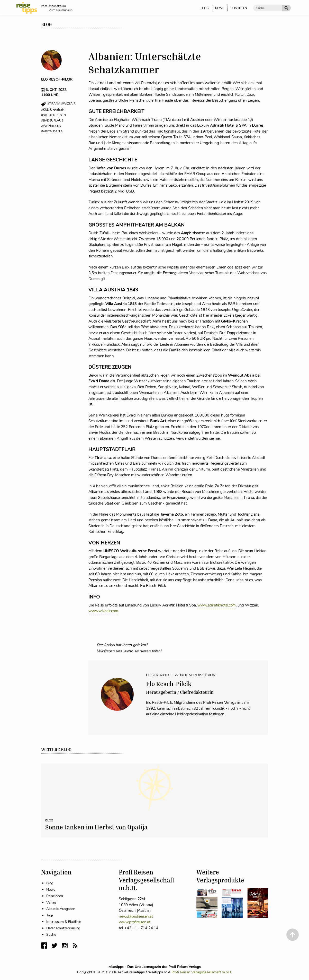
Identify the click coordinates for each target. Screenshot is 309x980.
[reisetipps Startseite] (29, 8)
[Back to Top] (293, 935)
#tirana (54, 104)
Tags (50, 915)
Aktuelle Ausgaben (61, 909)
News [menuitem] (220, 8)
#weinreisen (51, 126)
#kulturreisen (53, 110)
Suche (51, 935)
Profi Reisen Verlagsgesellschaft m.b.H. (202, 972)
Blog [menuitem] (205, 8)
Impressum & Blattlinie (64, 922)
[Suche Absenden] (286, 8)
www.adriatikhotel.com (217, 605)
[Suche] (268, 8)
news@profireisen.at (136, 916)
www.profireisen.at (135, 922)
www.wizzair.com (103, 611)
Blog (46, 24)
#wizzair (68, 104)
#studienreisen (53, 115)
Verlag (51, 902)
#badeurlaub (52, 120)
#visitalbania (52, 131)
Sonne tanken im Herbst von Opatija (96, 827)
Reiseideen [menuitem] (239, 8)
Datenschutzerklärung (63, 928)
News (51, 890)
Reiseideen (55, 896)
